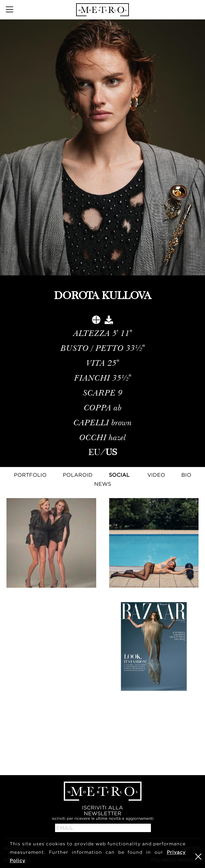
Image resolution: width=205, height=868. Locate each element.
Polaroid (78, 475)
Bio (186, 475)
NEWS (103, 484)
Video (156, 475)
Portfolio (30, 475)
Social (119, 475)
